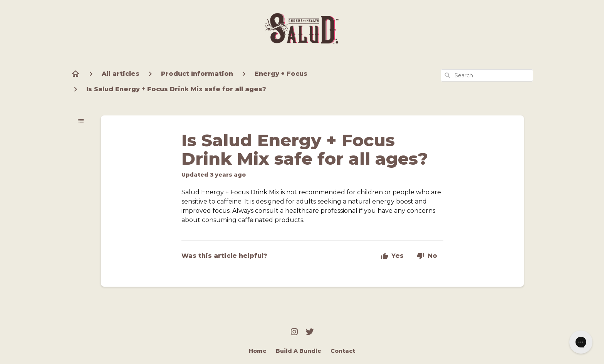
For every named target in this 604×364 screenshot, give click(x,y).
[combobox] (487, 75)
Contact (343, 351)
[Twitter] (310, 332)
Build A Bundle (299, 351)
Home (258, 351)
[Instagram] (294, 332)
